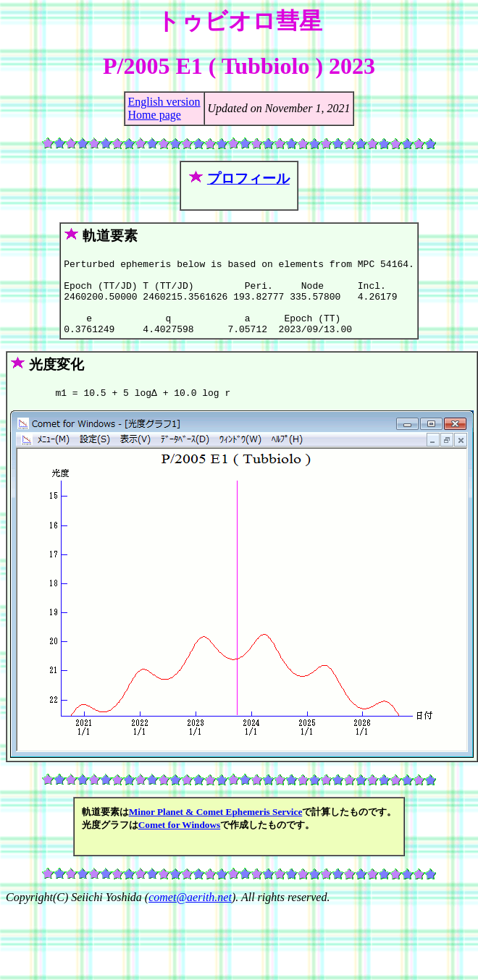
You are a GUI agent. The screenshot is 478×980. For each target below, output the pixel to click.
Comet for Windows (180, 842)
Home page (155, 115)
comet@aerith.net (190, 914)
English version (164, 102)
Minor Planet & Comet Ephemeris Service (216, 829)
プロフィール (248, 178)
